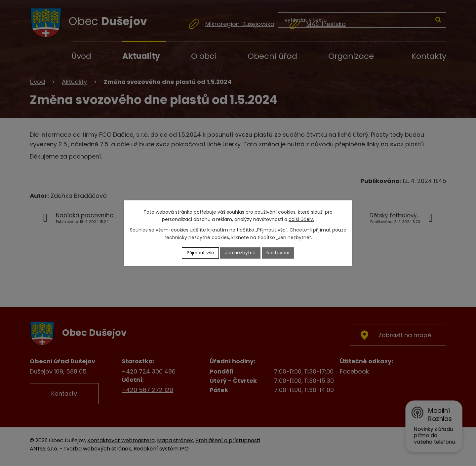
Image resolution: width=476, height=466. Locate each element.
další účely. (301, 219)
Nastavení (279, 253)
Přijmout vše (200, 253)
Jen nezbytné (241, 253)
